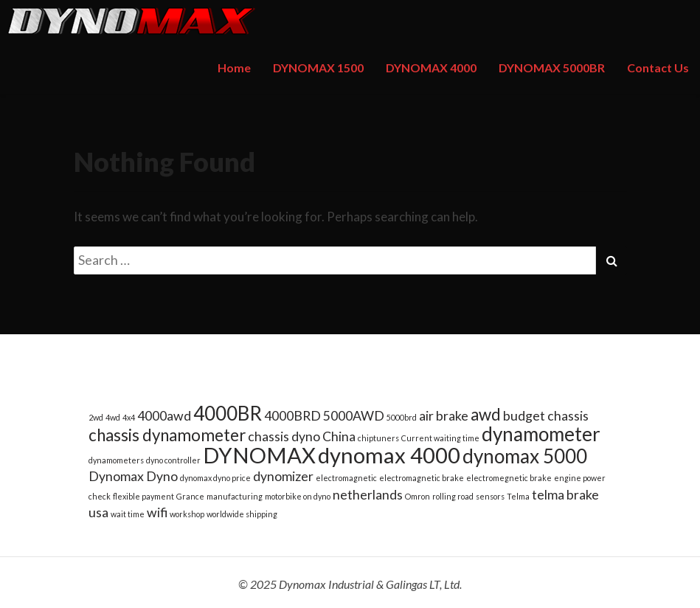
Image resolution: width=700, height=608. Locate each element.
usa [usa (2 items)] (98, 512)
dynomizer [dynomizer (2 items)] (283, 476)
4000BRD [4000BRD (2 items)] (292, 416)
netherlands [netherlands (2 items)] (368, 495)
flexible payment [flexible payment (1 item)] (143, 496)
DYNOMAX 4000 (431, 68)
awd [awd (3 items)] (486, 414)
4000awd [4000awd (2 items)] (164, 416)
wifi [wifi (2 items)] (157, 512)
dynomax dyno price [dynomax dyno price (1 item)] (215, 478)
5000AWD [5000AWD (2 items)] (354, 416)
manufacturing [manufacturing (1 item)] (235, 496)
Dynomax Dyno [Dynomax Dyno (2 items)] (133, 476)
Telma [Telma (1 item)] (518, 496)
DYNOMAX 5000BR (552, 68)
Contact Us (658, 68)
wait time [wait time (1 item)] (128, 514)
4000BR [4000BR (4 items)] (228, 413)
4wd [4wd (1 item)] (113, 417)
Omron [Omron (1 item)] (417, 496)
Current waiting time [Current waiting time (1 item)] (440, 438)
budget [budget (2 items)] (524, 416)
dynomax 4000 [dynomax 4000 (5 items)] (389, 455)
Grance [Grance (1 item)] (190, 496)
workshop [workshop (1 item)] (187, 514)
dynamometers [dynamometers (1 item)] (116, 460)
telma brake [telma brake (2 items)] (565, 495)
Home (234, 68)
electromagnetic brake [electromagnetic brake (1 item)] (422, 478)
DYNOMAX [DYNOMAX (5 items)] (259, 455)
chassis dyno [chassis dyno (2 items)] (284, 436)
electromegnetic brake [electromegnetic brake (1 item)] (509, 478)
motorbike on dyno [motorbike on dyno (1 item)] (298, 496)
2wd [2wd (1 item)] (96, 417)
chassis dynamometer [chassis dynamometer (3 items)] (167, 435)
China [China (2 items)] (339, 436)
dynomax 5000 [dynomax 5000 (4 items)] (525, 456)
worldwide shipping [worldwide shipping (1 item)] (242, 514)
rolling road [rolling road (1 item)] (453, 496)
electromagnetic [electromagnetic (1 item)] (346, 478)
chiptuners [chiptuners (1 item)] (378, 438)
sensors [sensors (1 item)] (490, 496)
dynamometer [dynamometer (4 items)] (541, 434)
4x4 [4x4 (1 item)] (129, 417)
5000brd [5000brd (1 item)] (402, 417)
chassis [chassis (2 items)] (568, 416)
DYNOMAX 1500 (318, 68)
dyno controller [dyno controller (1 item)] (173, 460)
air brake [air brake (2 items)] (444, 416)
